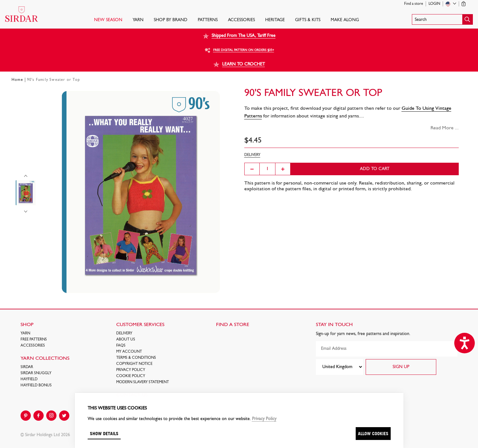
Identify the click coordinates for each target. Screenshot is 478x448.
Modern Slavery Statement (143, 382)
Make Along (345, 20)
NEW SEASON (108, 20)
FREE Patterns (34, 340)
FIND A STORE (233, 325)
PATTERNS (208, 20)
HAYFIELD (29, 379)
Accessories (241, 20)
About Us (126, 340)
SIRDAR (27, 367)
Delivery (124, 333)
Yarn (138, 20)
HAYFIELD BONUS (36, 385)
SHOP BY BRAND (171, 20)
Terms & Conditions (136, 358)
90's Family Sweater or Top (53, 80)
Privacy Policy (131, 370)
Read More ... (445, 128)
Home (17, 80)
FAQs (121, 346)
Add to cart (375, 169)
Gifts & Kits (308, 20)
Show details (104, 433)
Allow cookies (373, 433)
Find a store (414, 4)
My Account (129, 352)
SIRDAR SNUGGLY (36, 373)
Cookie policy (131, 376)
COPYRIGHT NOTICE (134, 364)
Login (434, 4)
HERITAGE (275, 20)
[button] (442, 19)
